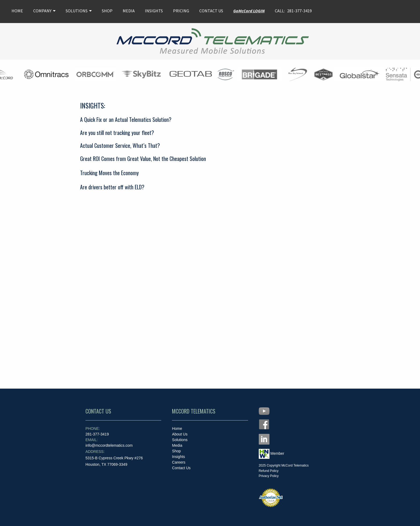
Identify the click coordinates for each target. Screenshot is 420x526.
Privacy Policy (269, 476)
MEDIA (129, 11)
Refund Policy (269, 471)
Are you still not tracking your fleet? (117, 133)
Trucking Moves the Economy (109, 173)
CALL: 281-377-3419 (293, 11)
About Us (180, 434)
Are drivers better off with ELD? (112, 187)
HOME (17, 11)
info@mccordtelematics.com (109, 443)
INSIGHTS (154, 11)
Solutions (180, 440)
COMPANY (44, 11)
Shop (176, 451)
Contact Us (181, 468)
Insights (178, 457)
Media (177, 445)
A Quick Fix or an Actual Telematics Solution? (126, 119)
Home (177, 429)
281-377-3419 (97, 431)
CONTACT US (211, 11)
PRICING (181, 11)
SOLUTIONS (79, 11)
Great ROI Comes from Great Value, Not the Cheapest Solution (143, 159)
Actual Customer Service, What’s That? (120, 145)
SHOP (107, 11)
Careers (179, 462)
